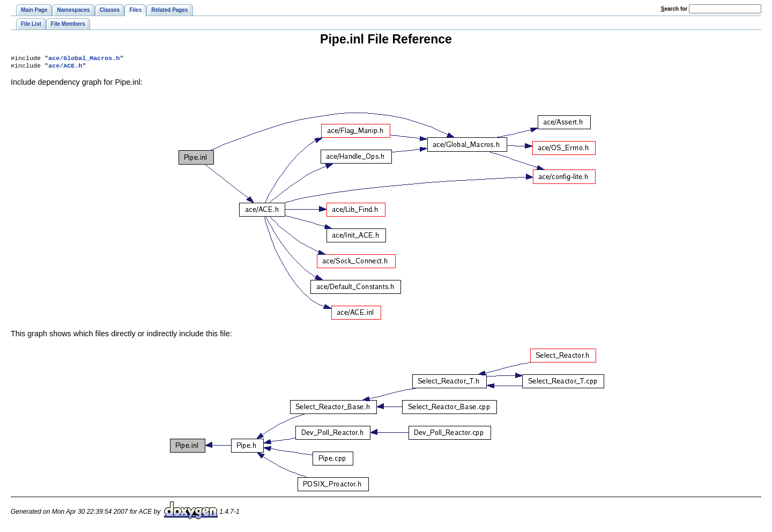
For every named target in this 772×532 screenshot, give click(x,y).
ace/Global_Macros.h (84, 59)
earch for (674, 9)
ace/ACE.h (65, 68)
